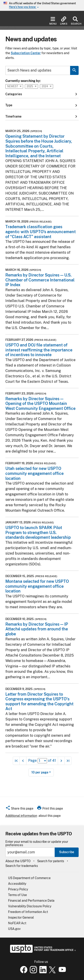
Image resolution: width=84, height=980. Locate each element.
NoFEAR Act (17, 923)
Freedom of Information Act (28, 912)
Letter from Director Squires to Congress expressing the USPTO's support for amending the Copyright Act (39, 701)
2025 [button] (31, 86)
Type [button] (42, 105)
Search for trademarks (22, 866)
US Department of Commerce (29, 878)
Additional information (21, 816)
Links (64, 21)
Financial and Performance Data (31, 901)
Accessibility (17, 884)
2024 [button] (46, 86)
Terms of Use (17, 895)
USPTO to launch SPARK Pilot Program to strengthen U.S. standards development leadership (38, 532)
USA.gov (14, 929)
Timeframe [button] (42, 116)
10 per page (40, 772)
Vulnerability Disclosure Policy (30, 906)
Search (75, 21)
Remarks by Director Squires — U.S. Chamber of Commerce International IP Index (40, 280)
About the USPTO (18, 861)
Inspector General (21, 917)
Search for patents (51, 861)
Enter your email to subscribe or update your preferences (37, 843)
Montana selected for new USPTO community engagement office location (37, 586)
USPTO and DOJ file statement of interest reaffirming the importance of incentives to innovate (39, 350)
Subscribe (67, 852)
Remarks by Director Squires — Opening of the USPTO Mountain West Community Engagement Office (40, 404)
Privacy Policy (18, 889)
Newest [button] (14, 86)
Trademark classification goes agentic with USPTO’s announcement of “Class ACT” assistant (41, 232)
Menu (53, 21)
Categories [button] (42, 94)
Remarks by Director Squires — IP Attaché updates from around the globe (37, 629)
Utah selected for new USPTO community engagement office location (34, 473)
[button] (19, 809)
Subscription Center (26, 53)
